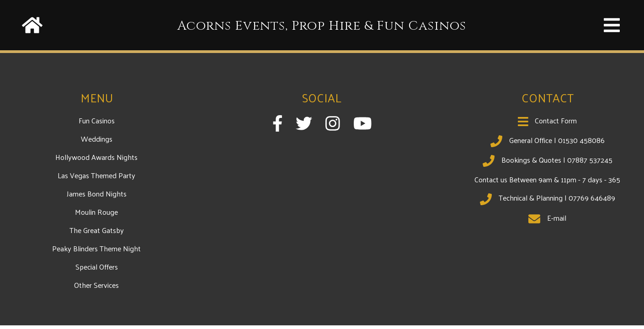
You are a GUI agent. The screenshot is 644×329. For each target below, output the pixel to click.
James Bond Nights (97, 194)
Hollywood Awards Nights (96, 157)
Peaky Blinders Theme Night (96, 248)
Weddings (97, 139)
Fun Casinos (97, 120)
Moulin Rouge (96, 212)
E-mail (547, 218)
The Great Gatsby (97, 230)
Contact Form (548, 120)
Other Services (96, 285)
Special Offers (97, 267)
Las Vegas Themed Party (96, 175)
